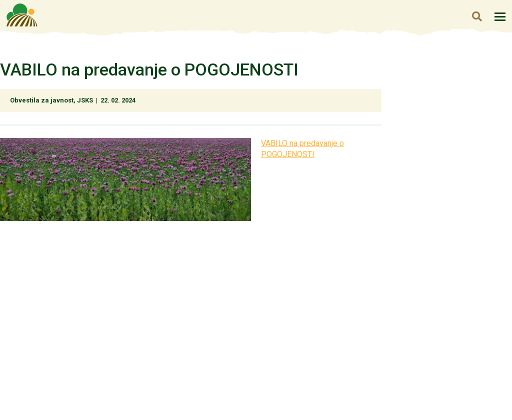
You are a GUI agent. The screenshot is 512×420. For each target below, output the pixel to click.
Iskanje (477, 16)
